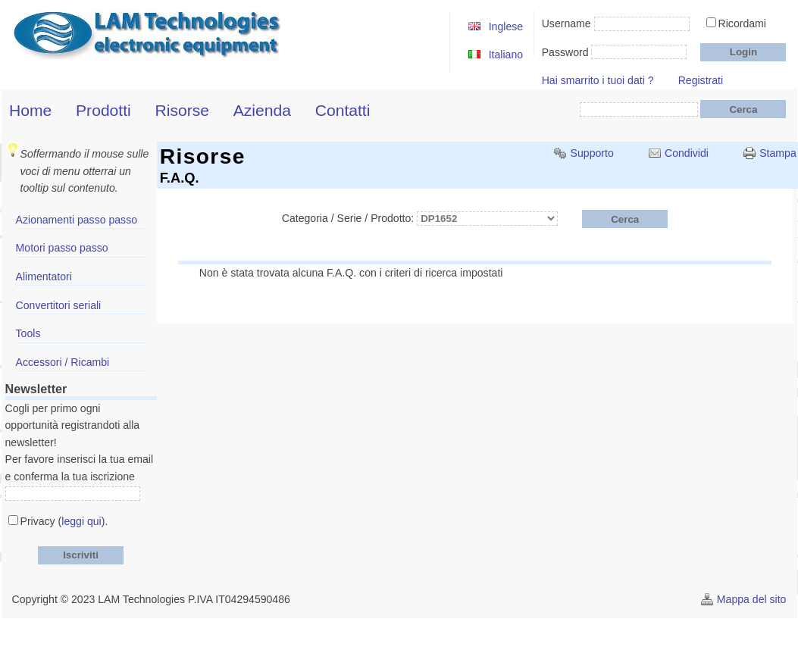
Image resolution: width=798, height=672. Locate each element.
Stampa (778, 153)
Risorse (182, 110)
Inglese (506, 27)
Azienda (262, 110)
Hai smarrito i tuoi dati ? (598, 80)
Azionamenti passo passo (77, 220)
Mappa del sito (752, 599)
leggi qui (81, 521)
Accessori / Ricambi (63, 362)
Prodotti (103, 110)
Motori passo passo (62, 248)
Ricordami (742, 23)
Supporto (592, 153)
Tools (28, 333)
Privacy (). (64, 521)
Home (30, 110)
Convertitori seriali (59, 305)
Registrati (701, 80)
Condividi (687, 153)
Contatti (343, 110)
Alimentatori (44, 277)
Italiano (506, 55)
